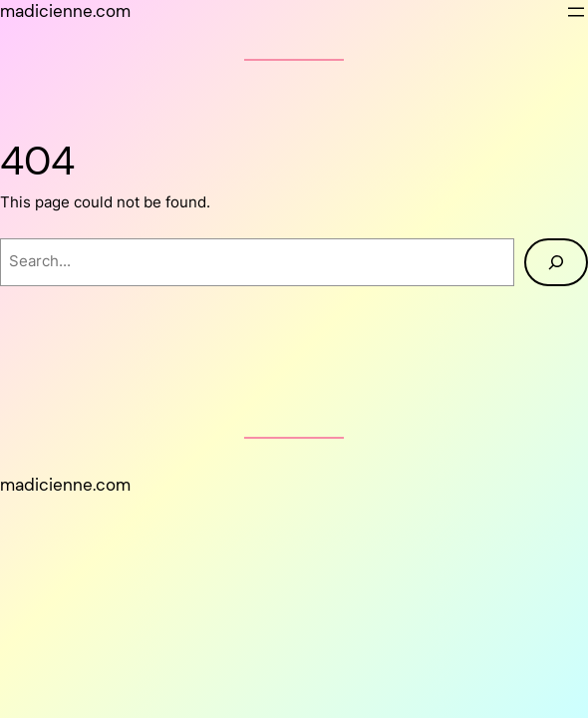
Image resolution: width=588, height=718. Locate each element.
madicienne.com (65, 11)
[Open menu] (576, 12)
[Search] (556, 262)
